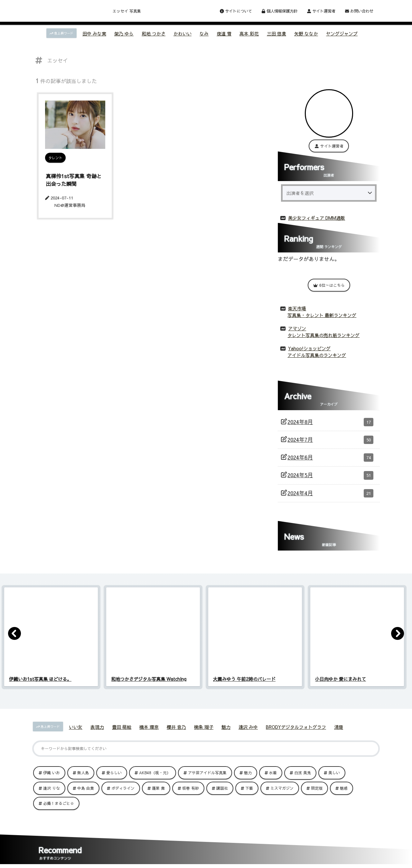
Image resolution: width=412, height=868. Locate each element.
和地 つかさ (154, 34)
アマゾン (297, 327)
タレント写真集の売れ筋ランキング (323, 334)
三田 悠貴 (276, 34)
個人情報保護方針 (280, 11)
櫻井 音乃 (176, 726)
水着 (273, 771)
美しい (334, 771)
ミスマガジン (282, 787)
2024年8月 (330, 421)
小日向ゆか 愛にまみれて (341, 678)
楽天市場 (297, 307)
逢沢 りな (51, 787)
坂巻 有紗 (191, 787)
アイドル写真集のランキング (317, 354)
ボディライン (123, 787)
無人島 (83, 771)
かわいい (183, 34)
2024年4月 (330, 492)
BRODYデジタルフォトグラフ (296, 726)
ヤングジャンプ (342, 34)
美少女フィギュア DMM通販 (317, 217)
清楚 (339, 726)
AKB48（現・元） (155, 771)
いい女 (76, 726)
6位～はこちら (329, 284)
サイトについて (236, 11)
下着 (249, 787)
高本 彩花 (249, 34)
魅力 (226, 726)
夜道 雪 (224, 34)
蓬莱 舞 (158, 787)
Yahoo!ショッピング (309, 347)
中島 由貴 (86, 787)
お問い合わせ (359, 11)
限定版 (317, 787)
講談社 (222, 787)
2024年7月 (330, 439)
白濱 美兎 (303, 771)
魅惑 (344, 787)
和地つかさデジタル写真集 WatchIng (149, 678)
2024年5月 (330, 474)
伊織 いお (51, 771)
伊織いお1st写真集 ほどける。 (40, 678)
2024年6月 (330, 456)
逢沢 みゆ (248, 726)
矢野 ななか (306, 34)
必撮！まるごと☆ (59, 802)
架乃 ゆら (124, 34)
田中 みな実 (94, 34)
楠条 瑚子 (204, 726)
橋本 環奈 (149, 726)
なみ (204, 34)
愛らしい (114, 771)
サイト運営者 (321, 11)
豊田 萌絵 (122, 726)
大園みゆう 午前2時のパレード (244, 678)
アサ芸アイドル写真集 (207, 771)
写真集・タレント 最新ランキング (322, 314)
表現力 (97, 726)
